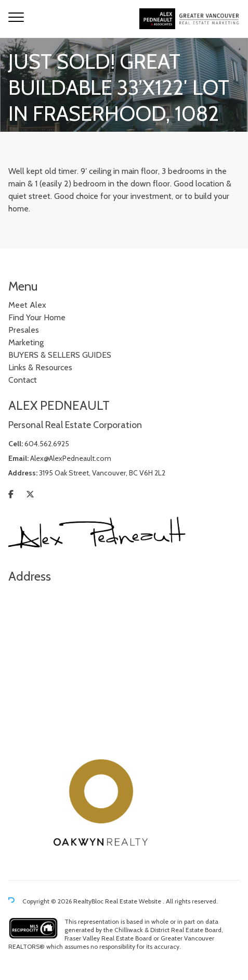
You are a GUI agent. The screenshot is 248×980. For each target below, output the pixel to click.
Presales (24, 330)
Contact (23, 380)
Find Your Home (37, 317)
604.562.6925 (47, 444)
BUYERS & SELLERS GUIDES (60, 355)
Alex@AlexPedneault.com (71, 458)
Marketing (26, 342)
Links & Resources (40, 367)
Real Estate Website (134, 901)
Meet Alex (27, 305)
